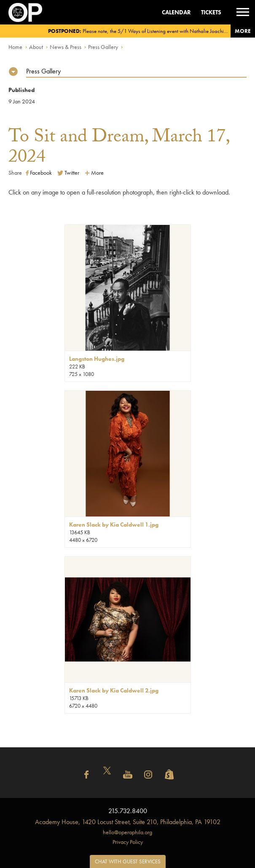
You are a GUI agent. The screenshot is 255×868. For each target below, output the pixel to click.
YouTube (128, 775)
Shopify (169, 775)
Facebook (39, 173)
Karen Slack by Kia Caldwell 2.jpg (114, 690)
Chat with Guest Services (128, 861)
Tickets (211, 12)
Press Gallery (103, 47)
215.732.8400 (128, 811)
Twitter (68, 173)
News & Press (66, 47)
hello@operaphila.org (127, 832)
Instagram (148, 775)
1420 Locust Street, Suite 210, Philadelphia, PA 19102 (128, 822)
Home (15, 47)
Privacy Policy (128, 842)
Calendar (176, 12)
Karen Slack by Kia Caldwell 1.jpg (114, 525)
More (243, 31)
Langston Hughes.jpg (97, 359)
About (36, 47)
